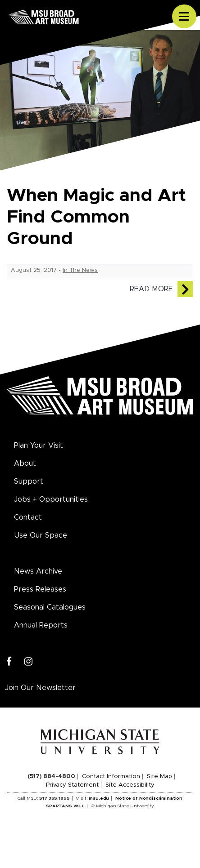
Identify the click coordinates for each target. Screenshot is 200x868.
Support (29, 481)
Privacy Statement (72, 785)
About (25, 463)
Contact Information (111, 777)
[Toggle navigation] (184, 17)
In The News (80, 270)
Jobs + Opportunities (51, 499)
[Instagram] (29, 662)
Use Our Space (41, 535)
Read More (151, 289)
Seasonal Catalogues (50, 607)
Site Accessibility (130, 785)
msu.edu (99, 798)
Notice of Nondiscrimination (149, 798)
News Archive (38, 571)
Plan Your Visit (39, 445)
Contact (28, 517)
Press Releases (40, 589)
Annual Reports (41, 625)
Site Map (159, 777)
